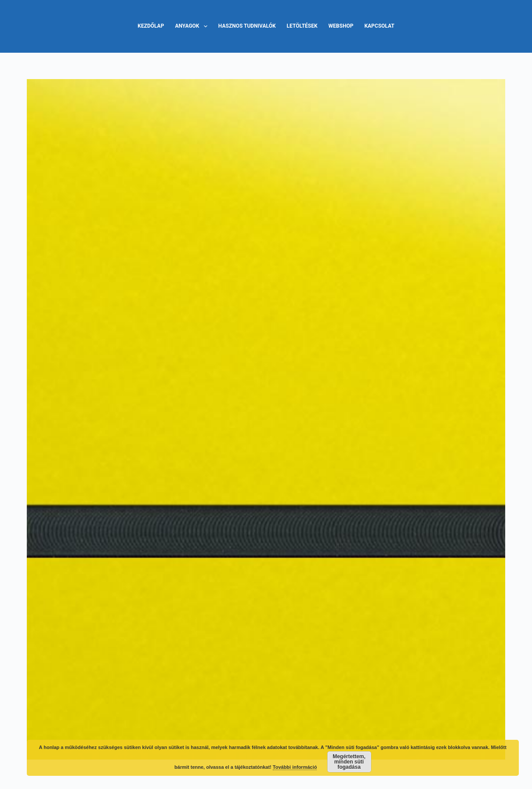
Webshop (341, 26)
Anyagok (193, 26)
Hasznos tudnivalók (247, 26)
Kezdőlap (151, 26)
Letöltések (302, 26)
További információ (295, 767)
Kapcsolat (379, 26)
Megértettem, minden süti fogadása (349, 762)
